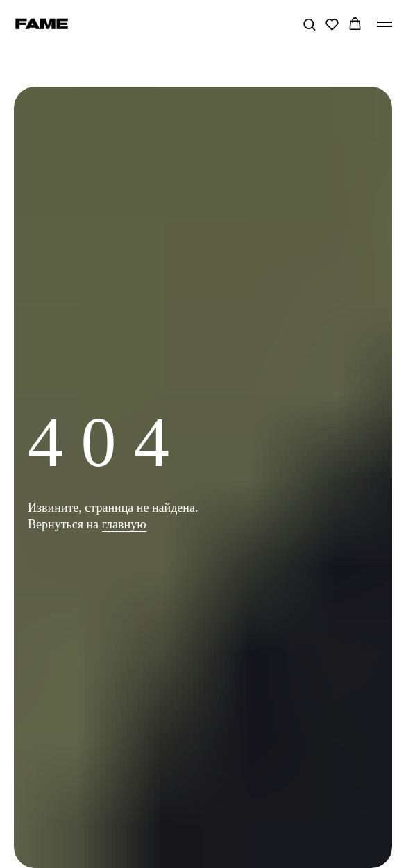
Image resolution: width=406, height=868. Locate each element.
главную (124, 524)
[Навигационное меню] (384, 24)
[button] (309, 24)
